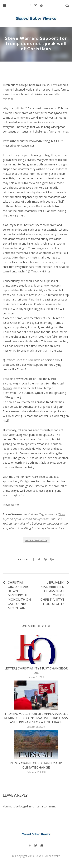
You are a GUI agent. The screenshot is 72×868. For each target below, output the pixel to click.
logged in (25, 806)
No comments (36, 540)
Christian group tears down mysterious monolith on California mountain (19, 595)
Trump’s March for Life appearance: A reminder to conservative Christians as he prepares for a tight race (36, 718)
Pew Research (52, 285)
